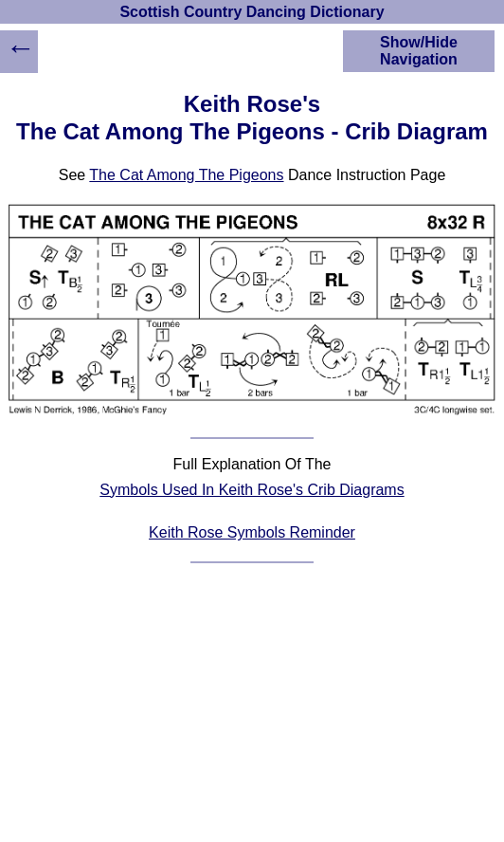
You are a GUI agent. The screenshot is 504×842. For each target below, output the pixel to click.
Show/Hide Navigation (419, 51)
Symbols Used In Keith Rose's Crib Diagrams (252, 490)
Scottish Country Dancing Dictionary (252, 12)
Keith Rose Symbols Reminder (252, 532)
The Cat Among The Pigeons (186, 175)
